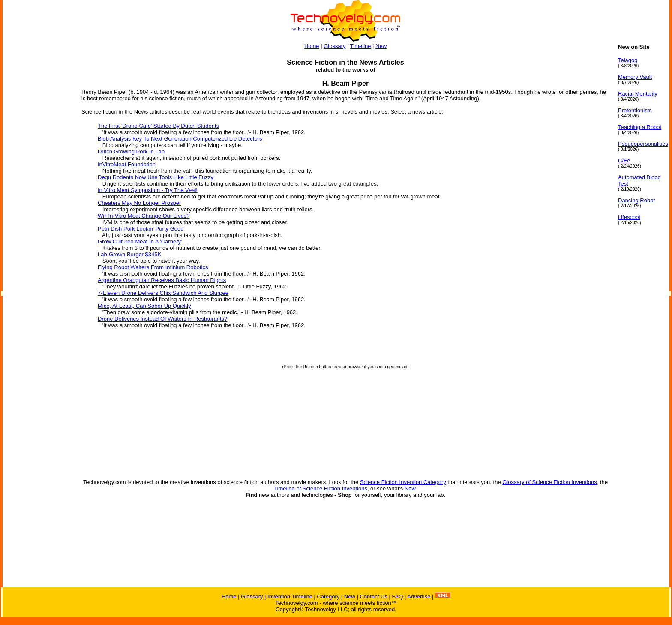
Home (312, 46)
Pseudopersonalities (643, 144)
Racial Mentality (638, 94)
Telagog (628, 60)
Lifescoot (629, 217)
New (381, 46)
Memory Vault (635, 77)
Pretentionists (635, 110)
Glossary (334, 46)
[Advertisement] (37, 172)
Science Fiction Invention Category (403, 482)
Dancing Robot (636, 200)
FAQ (397, 596)
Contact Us (373, 596)
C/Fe (624, 161)
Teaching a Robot (640, 127)
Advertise (419, 596)
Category (328, 596)
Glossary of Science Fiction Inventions (549, 482)
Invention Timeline (290, 596)
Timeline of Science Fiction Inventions (321, 488)
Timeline (361, 46)
